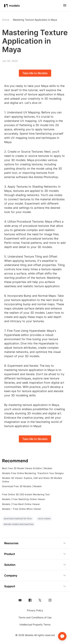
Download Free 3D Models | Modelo (22, 486)
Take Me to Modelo (35, 73)
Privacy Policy (35, 610)
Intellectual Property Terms (35, 624)
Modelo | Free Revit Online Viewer (21, 504)
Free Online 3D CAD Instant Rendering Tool (26, 494)
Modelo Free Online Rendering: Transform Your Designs (33, 473)
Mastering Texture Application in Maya (35, 20)
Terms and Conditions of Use (35, 617)
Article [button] (6, 20)
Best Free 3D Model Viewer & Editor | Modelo (27, 468)
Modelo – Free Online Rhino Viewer (22, 509)
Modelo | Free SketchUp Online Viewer (24, 499)
